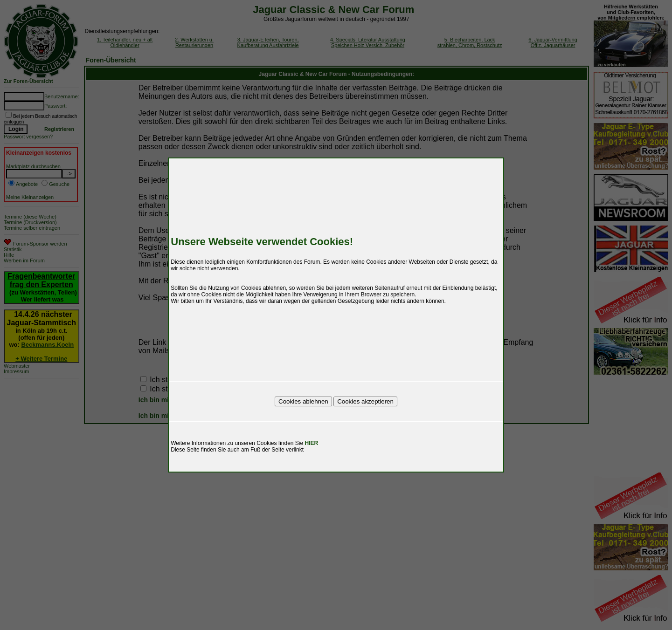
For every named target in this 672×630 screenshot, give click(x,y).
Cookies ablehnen (303, 401)
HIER (312, 443)
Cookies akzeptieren (365, 401)
